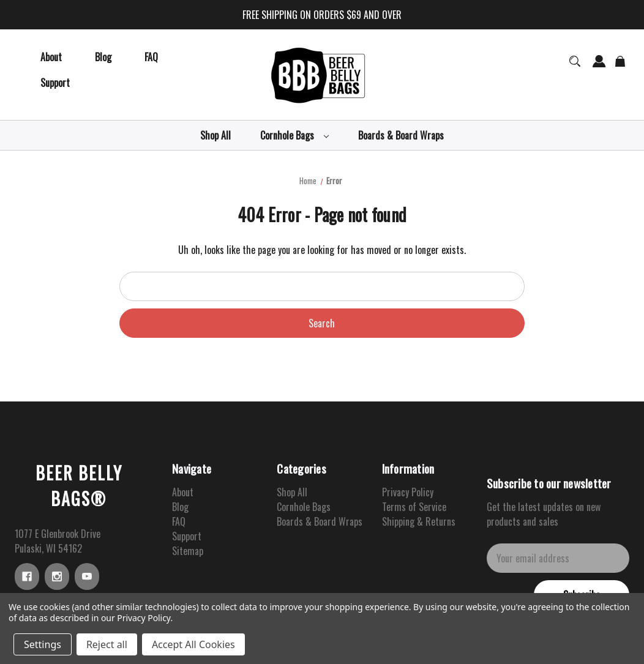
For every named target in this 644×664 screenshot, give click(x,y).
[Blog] (103, 57)
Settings (43, 644)
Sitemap (188, 551)
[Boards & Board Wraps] (401, 135)
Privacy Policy (408, 492)
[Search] (575, 67)
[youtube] (87, 576)
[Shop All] (215, 135)
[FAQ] (151, 57)
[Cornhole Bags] (294, 135)
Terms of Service (414, 507)
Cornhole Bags (304, 507)
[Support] (55, 83)
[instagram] (57, 576)
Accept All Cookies (193, 644)
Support (187, 536)
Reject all (107, 644)
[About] (51, 57)
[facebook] (27, 576)
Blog (180, 507)
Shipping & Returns (419, 521)
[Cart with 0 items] (620, 67)
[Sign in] (599, 67)
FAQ (179, 521)
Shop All (292, 492)
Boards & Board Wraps (320, 521)
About (183, 492)
